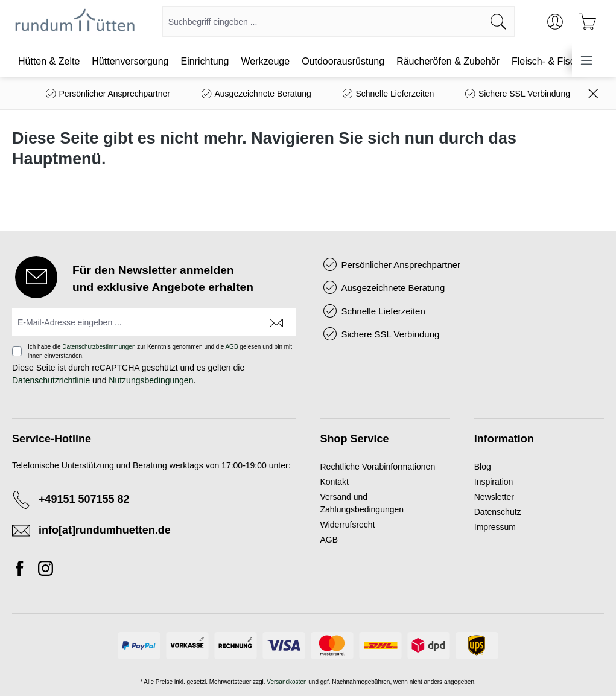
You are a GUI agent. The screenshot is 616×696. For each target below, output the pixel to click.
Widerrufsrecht (348, 525)
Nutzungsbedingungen (151, 380)
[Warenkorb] (588, 22)
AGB (231, 347)
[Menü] (586, 60)
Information (504, 439)
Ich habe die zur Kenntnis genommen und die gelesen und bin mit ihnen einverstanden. (160, 351)
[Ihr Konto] (555, 22)
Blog (483, 467)
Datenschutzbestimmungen (99, 347)
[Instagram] (46, 570)
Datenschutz (498, 512)
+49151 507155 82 (84, 499)
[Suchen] (499, 21)
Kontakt (335, 482)
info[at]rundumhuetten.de (105, 530)
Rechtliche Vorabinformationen (378, 467)
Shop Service (355, 439)
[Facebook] (23, 570)
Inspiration (494, 482)
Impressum (495, 527)
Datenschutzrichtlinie (51, 380)
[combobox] (323, 21)
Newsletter (494, 497)
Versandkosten (287, 682)
